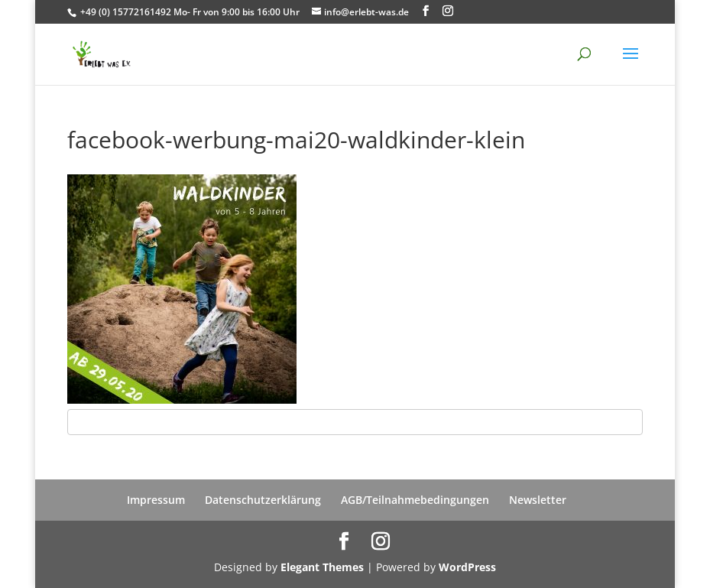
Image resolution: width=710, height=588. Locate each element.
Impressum (156, 500)
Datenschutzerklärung (263, 500)
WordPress (467, 567)
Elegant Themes (322, 567)
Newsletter (538, 500)
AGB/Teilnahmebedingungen (415, 500)
